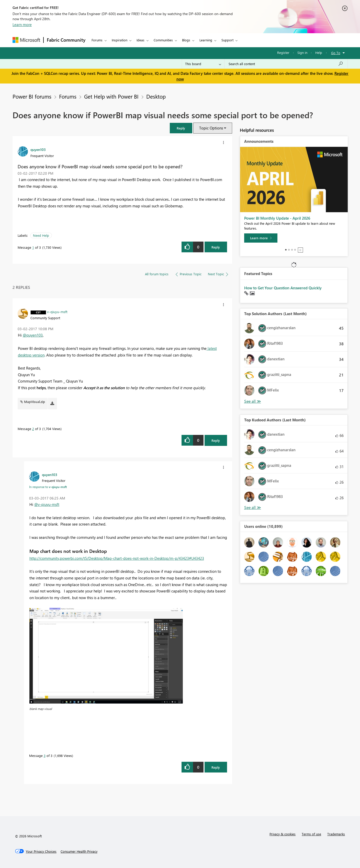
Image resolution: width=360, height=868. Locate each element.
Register (283, 52)
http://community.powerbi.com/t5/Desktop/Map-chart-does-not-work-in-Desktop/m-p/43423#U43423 (117, 558)
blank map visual (41, 709)
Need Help (41, 235)
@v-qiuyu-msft (47, 504)
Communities (163, 40)
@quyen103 (33, 335)
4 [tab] (295, 250)
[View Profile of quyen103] (38, 149)
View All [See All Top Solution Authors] (253, 401)
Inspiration (120, 40)
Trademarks (336, 834)
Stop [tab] (300, 250)
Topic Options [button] (211, 128)
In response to (48, 487)
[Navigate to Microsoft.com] (26, 40)
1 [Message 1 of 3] (33, 247)
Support (227, 40)
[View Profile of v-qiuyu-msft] (57, 312)
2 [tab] (289, 250)
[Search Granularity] (203, 64)
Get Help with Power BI (111, 96)
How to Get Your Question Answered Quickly (283, 288)
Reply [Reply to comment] (216, 440)
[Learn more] (261, 238)
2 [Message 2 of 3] (33, 429)
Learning (206, 40)
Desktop (156, 96)
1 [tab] (286, 250)
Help (319, 52)
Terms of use (311, 834)
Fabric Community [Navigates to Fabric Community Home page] (66, 40)
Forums (97, 40)
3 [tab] (292, 250)
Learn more (22, 25)
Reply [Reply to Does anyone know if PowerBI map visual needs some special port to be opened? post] (216, 247)
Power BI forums (32, 96)
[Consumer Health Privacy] (79, 851)
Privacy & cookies (283, 834)
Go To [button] (336, 53)
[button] (181, 128)
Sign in (302, 52)
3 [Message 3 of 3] (45, 756)
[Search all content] (286, 64)
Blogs (186, 40)
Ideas (140, 40)
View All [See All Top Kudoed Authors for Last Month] (253, 508)
